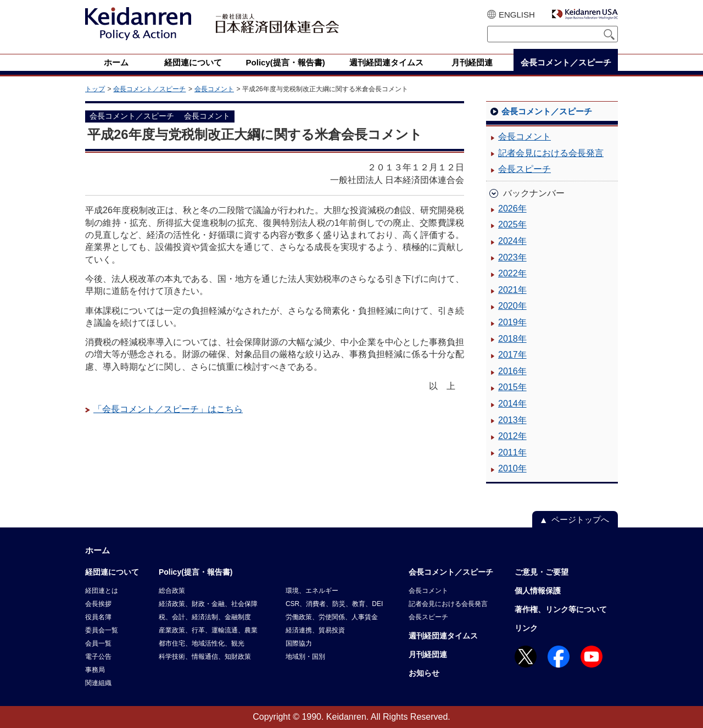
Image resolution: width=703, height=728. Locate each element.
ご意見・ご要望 (542, 572)
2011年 (512, 452)
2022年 (512, 273)
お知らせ (424, 673)
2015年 (512, 387)
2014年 (512, 404)
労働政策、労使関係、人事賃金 (332, 617)
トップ (95, 89)
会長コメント (214, 89)
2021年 (512, 290)
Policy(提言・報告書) (196, 572)
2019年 (512, 322)
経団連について (112, 572)
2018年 (512, 339)
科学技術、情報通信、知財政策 (205, 657)
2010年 (512, 468)
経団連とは (102, 591)
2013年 (512, 420)
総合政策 (172, 591)
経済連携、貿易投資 (315, 630)
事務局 (95, 670)
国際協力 (299, 643)
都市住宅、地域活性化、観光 (202, 643)
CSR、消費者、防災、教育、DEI (334, 604)
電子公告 (98, 657)
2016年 (512, 371)
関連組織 (98, 683)
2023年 (512, 257)
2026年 (512, 209)
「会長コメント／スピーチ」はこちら (168, 409)
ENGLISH (517, 15)
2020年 (512, 306)
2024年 (512, 241)
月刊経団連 (428, 654)
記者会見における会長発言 (551, 153)
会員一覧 (98, 643)
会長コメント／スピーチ (149, 89)
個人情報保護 (538, 591)
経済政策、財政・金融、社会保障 (208, 604)
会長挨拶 (98, 604)
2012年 (512, 436)
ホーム (97, 550)
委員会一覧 (102, 630)
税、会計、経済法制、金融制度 (205, 617)
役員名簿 (98, 617)
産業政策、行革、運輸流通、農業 (208, 630)
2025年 (512, 224)
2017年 (512, 355)
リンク (526, 628)
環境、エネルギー (312, 591)
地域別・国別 (305, 657)
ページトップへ (580, 519)
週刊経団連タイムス (443, 636)
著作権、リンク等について (561, 609)
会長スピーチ (525, 169)
